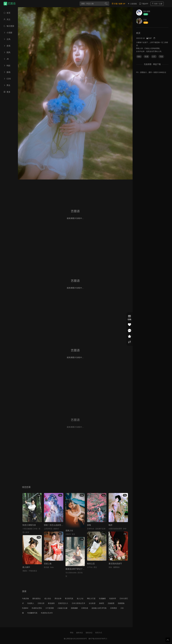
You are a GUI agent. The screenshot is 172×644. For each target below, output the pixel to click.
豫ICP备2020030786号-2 (98, 639)
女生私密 (92, 603)
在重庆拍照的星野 (115, 529)
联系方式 (99, 633)
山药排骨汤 (48, 529)
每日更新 (9, 26)
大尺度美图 (50, 608)
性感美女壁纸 (37, 608)
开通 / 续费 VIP (118, 4)
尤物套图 (111, 603)
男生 (7, 85)
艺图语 (12, 4)
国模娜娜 (74, 608)
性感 (146, 57)
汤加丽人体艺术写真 (99, 608)
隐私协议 (89, 633)
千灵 (145, 20)
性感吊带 (113, 598)
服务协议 (80, 633)
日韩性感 (85, 608)
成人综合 (48, 598)
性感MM (25, 608)
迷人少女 (80, 598)
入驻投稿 (132, 4)
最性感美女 (37, 598)
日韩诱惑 (113, 608)
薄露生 (25, 571)
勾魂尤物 (25, 598)
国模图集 (121, 603)
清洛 (110, 567)
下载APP (144, 4)
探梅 (89, 525)
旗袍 (7, 72)
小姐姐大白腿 (62, 608)
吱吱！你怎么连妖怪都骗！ (55, 525)
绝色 (139, 57)
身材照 (102, 603)
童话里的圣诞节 (115, 564)
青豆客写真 (69, 598)
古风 (7, 39)
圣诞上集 (48, 564)
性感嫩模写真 (32, 613)
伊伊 (125, 529)
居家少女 (69, 531)
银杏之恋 (91, 564)
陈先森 (46, 567)
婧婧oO (56, 529)
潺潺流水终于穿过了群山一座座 (79, 569)
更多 (7, 92)
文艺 (154, 57)
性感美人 (31, 603)
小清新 (8, 33)
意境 (7, 46)
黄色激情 (51, 603)
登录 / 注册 (157, 4)
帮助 (72, 633)
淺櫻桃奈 (116, 567)
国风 (7, 52)
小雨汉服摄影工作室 (30, 529)
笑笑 (73, 534)
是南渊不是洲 (100, 529)
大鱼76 (68, 534)
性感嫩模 (102, 598)
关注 (7, 19)
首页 (7, 13)
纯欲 (7, 66)
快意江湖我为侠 (29, 525)
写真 (161, 57)
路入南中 (26, 567)
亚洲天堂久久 (63, 603)
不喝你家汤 (33, 571)
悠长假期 (147, 11)
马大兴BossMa (71, 573)
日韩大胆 (41, 603)
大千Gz (90, 567)
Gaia (52, 567)
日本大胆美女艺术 (78, 603)
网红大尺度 (91, 598)
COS (7, 79)
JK (6, 59)
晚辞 (110, 525)
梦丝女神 (58, 598)
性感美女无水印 (47, 613)
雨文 (95, 567)
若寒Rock (91, 529)
